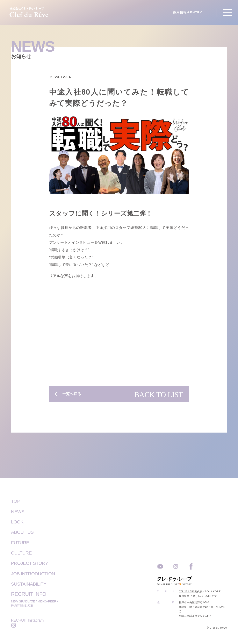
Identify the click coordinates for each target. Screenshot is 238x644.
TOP (16, 501)
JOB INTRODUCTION (36, 573)
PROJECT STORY (32, 563)
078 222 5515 (188, 591)
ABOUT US (24, 532)
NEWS (19, 511)
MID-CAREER (49, 601)
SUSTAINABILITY (31, 583)
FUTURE (21, 542)
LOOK (18, 522)
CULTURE (23, 552)
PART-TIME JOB (23, 605)
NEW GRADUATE (24, 601)
